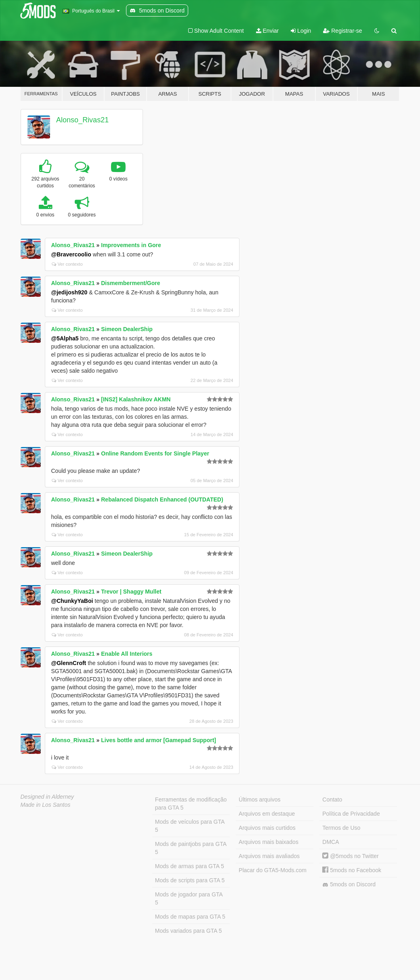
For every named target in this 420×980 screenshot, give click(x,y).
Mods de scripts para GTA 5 (190, 880)
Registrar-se (342, 31)
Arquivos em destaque (267, 814)
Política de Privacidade (351, 814)
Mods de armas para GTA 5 (190, 866)
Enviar (268, 31)
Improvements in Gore (131, 245)
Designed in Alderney (47, 797)
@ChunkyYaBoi (72, 601)
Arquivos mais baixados (269, 842)
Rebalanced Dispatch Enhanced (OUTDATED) (162, 499)
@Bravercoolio (71, 254)
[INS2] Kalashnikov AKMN (136, 399)
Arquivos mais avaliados (269, 856)
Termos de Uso (341, 828)
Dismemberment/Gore (130, 283)
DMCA (331, 842)
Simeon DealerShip (127, 329)
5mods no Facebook (352, 870)
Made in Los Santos (46, 805)
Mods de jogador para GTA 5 (189, 898)
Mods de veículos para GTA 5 (190, 826)
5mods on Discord (349, 885)
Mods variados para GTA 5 (188, 931)
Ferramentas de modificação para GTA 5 (191, 804)
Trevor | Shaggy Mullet (131, 592)
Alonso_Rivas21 (82, 120)
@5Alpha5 (65, 338)
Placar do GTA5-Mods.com (273, 870)
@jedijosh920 (69, 292)
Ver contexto (67, 264)
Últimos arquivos (259, 800)
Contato (332, 800)
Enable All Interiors (127, 654)
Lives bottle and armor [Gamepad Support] (159, 740)
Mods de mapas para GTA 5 (190, 917)
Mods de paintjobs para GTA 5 (191, 848)
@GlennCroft (69, 663)
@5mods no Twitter (350, 856)
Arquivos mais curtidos (267, 828)
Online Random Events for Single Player (155, 453)
